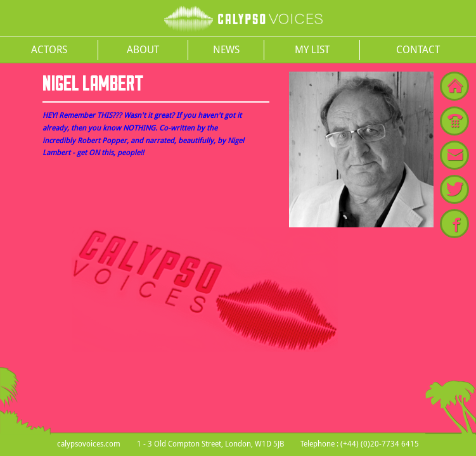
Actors (49, 49)
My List (312, 49)
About (143, 49)
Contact (418, 49)
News (226, 49)
